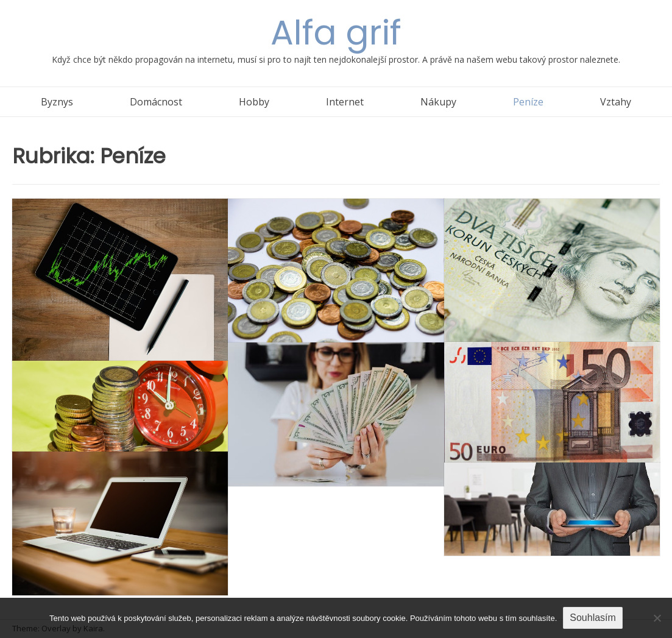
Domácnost (156, 102)
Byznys (57, 102)
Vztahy (616, 102)
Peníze (528, 102)
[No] (657, 618)
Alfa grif (336, 33)
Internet (345, 102)
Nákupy (438, 102)
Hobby (254, 102)
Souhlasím (593, 618)
